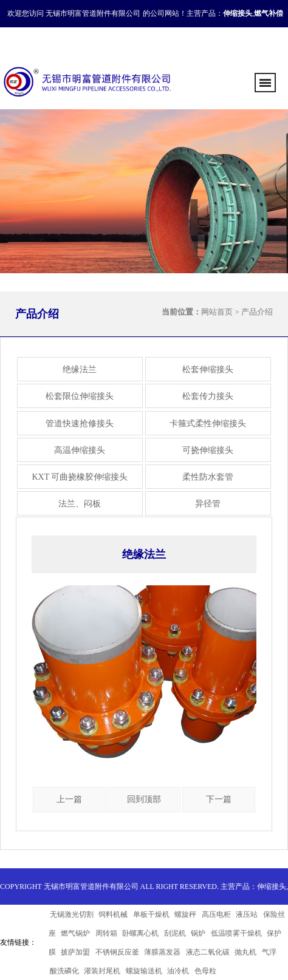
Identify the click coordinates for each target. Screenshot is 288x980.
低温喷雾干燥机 (236, 933)
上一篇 (69, 799)
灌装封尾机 (102, 971)
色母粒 (205, 971)
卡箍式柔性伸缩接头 (208, 424)
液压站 (247, 914)
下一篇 (219, 799)
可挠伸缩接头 (208, 450)
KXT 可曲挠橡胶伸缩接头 (80, 477)
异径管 (208, 504)
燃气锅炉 (75, 933)
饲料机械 (113, 914)
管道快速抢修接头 (80, 424)
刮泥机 (175, 933)
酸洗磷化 (64, 971)
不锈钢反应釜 (117, 952)
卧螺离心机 (140, 933)
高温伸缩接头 (80, 450)
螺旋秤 (185, 914)
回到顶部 (144, 799)
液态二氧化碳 (208, 952)
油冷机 (178, 971)
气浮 (269, 952)
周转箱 (106, 933)
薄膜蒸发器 (162, 952)
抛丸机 (245, 952)
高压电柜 (216, 914)
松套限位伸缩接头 (80, 396)
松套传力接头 (208, 396)
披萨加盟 (75, 952)
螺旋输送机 (144, 971)
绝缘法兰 (80, 369)
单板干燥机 (151, 914)
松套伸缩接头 (208, 369)
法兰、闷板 (80, 504)
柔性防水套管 (208, 477)
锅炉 (198, 933)
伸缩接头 (272, 886)
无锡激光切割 (72, 914)
